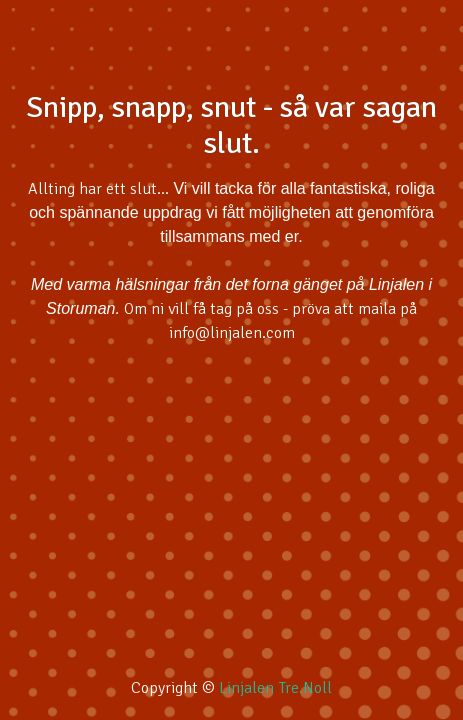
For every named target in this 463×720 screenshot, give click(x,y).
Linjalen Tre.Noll (275, 688)
